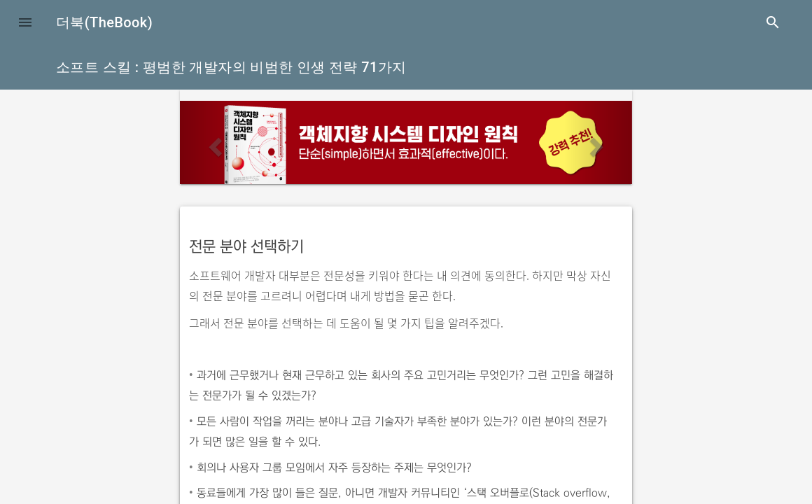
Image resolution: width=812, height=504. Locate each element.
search (773, 22)
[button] (25, 22)
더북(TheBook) (104, 22)
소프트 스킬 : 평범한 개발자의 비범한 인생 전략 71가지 (231, 67)
